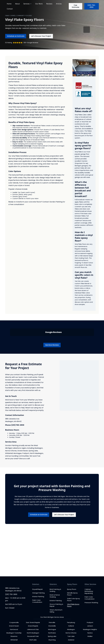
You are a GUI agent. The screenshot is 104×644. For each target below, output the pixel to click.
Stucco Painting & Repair (56, 605)
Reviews (49, 4)
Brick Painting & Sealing (55, 590)
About (17, 4)
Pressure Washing (91, 603)
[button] (28, 4)
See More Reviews (52, 345)
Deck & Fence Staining (55, 596)
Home (9, 4)
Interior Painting (38, 596)
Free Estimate (76, 6)
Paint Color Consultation (37, 601)
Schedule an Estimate (16, 36)
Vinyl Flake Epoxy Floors (73, 605)
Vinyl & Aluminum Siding (56, 611)
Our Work (39, 4)
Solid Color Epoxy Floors (73, 600)
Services (26, 4)
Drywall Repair (37, 589)
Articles (59, 4)
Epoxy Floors (72, 589)
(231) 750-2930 (92, 6)
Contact (10, 9)
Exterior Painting (56, 601)
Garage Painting (38, 593)
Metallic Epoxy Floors (72, 594)
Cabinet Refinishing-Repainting (89, 591)
